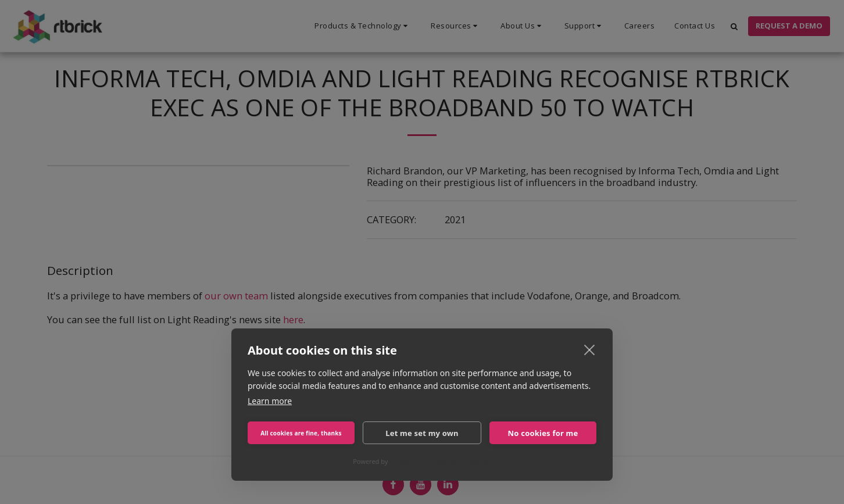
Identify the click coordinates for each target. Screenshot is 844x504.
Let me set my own (422, 433)
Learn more (270, 401)
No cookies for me (543, 433)
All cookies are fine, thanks (301, 433)
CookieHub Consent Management (440, 461)
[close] (590, 349)
